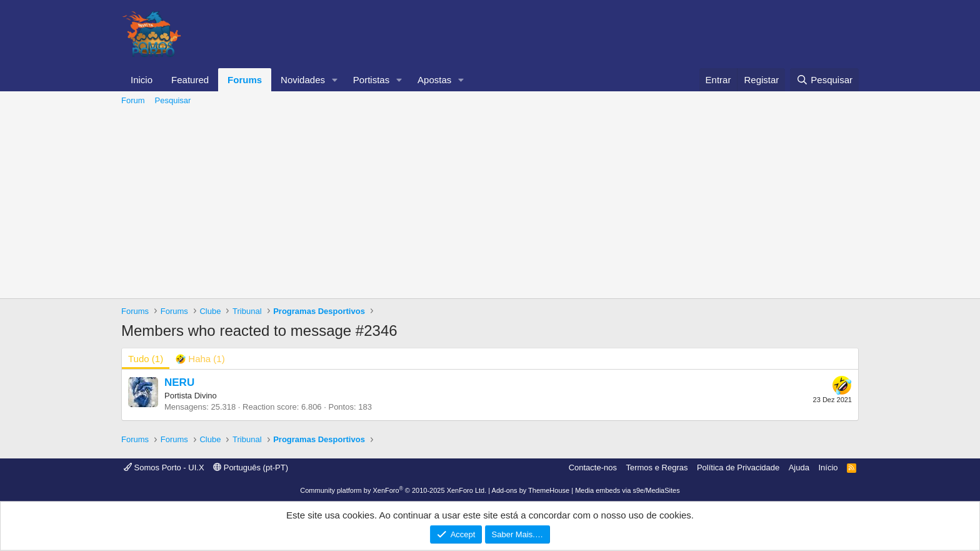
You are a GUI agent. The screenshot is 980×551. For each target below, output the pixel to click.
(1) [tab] (146, 359)
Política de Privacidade (738, 468)
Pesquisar (173, 100)
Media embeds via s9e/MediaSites (627, 490)
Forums (245, 80)
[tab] (200, 359)
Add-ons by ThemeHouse (531, 490)
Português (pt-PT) (251, 468)
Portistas (371, 80)
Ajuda (799, 468)
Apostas (434, 80)
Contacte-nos (593, 468)
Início (828, 468)
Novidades (303, 80)
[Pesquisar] (824, 80)
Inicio (142, 80)
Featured (190, 80)
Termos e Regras (657, 468)
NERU (179, 382)
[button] (335, 80)
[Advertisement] (490, 205)
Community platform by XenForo (393, 490)
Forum (133, 100)
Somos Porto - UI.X (164, 468)
